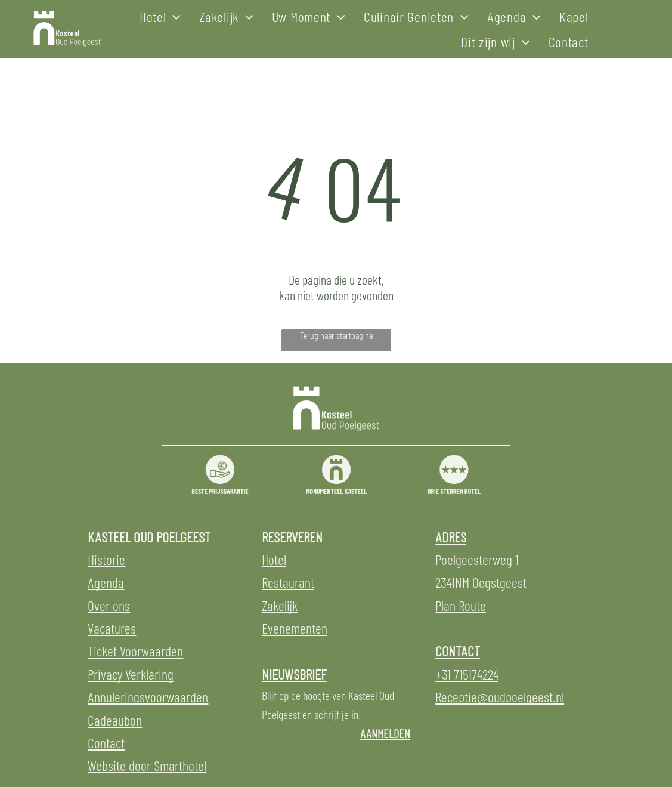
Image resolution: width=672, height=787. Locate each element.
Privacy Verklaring (131, 674)
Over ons (109, 605)
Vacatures (112, 628)
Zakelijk (280, 605)
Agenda (106, 582)
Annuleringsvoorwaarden (148, 697)
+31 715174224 (467, 674)
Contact (106, 743)
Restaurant (288, 582)
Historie (106, 559)
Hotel (274, 559)
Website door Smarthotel (147, 765)
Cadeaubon (115, 720)
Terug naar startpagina (336, 335)
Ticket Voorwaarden (135, 651)
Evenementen (295, 628)
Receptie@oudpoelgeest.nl (500, 697)
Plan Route (461, 605)
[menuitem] (160, 16)
